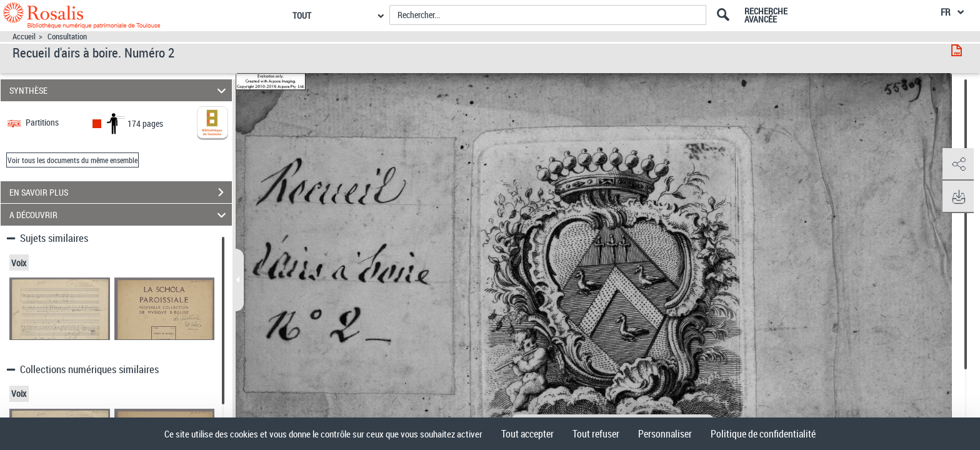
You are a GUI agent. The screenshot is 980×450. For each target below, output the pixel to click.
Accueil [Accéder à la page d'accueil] (24, 37)
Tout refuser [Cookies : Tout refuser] (596, 434)
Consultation (67, 37)
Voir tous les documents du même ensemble (72, 160)
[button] (958, 164)
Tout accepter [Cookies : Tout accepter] (527, 434)
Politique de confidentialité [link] (763, 434)
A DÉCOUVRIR (120, 215)
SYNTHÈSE (120, 90)
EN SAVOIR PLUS (121, 192)
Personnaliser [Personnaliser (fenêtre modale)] (665, 434)
